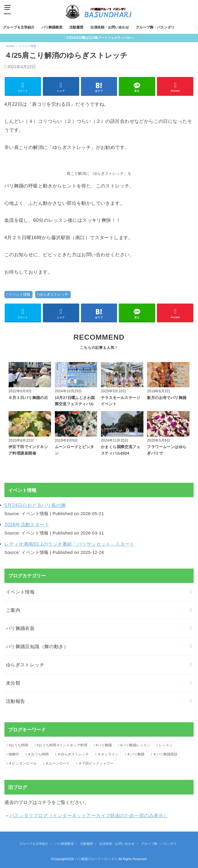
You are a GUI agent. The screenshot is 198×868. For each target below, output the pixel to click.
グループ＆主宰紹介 (19, 27)
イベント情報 (19, 294)
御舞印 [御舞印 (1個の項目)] (14, 754)
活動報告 (16, 701)
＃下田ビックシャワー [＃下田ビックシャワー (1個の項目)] (96, 763)
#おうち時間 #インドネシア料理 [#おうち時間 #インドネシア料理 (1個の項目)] (62, 745)
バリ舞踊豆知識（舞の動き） (37, 646)
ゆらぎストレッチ (54, 294)
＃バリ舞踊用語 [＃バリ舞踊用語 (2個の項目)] (165, 754)
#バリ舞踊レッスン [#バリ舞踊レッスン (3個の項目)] (135, 745)
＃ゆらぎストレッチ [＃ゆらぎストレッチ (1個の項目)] (73, 754)
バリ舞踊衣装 (20, 628)
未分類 (13, 683)
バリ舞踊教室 (52, 27)
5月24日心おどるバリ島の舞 (35, 505)
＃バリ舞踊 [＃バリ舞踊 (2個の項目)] (136, 754)
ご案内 (13, 610)
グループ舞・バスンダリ (155, 27)
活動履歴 (76, 27)
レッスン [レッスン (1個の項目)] (166, 745)
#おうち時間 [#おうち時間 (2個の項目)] (18, 745)
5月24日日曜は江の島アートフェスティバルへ (100, 38)
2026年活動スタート (27, 525)
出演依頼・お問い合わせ (110, 27)
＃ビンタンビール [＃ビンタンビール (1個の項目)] (23, 763)
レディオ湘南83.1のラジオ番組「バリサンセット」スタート (70, 544)
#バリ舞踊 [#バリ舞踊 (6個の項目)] (104, 745)
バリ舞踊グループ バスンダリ (96, 859)
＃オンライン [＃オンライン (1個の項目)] (108, 754)
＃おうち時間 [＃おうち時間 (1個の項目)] (38, 754)
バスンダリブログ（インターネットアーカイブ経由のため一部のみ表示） (89, 815)
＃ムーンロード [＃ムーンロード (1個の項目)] (57, 763)
